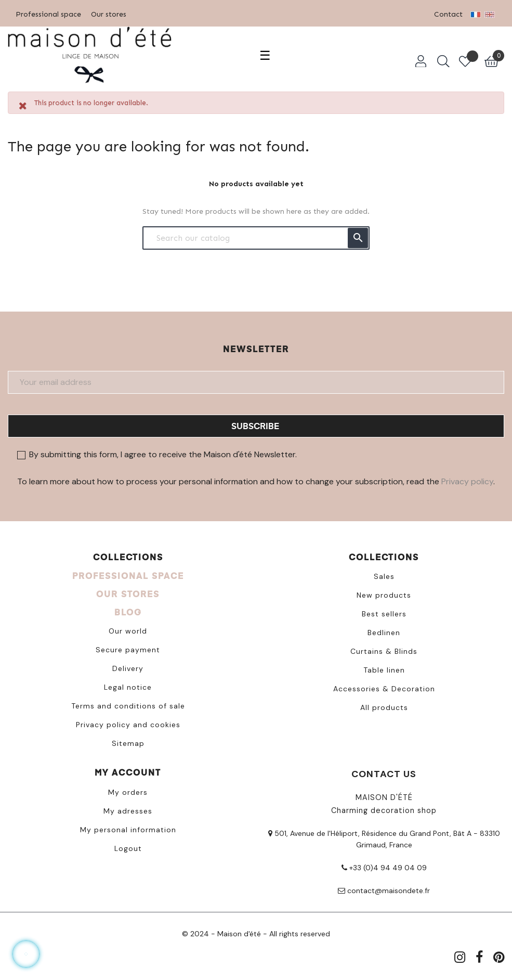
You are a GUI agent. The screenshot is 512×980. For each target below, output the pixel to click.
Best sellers (384, 614)
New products (384, 595)
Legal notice (128, 687)
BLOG (128, 612)
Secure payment (128, 650)
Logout (128, 848)
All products (384, 707)
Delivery (128, 668)
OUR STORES (128, 594)
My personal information (128, 830)
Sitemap (128, 743)
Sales (384, 576)
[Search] (256, 238)
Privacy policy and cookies (128, 725)
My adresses (128, 811)
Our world (128, 631)
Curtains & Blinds (384, 651)
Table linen (384, 670)
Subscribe (255, 426)
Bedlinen (384, 633)
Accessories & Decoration (384, 689)
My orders (128, 792)
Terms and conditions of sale (128, 706)
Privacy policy (467, 481)
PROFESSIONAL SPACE (128, 576)
